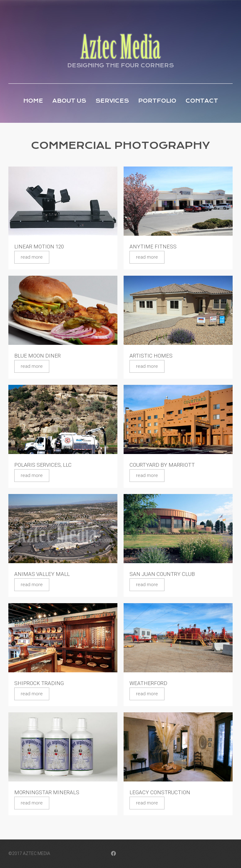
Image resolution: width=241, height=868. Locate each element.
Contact (202, 101)
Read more (32, 257)
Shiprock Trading (39, 683)
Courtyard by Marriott (162, 465)
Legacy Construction (160, 792)
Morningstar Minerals (47, 792)
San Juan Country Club (162, 574)
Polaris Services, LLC (43, 465)
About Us (69, 101)
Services (112, 101)
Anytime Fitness (153, 247)
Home (33, 101)
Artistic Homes (151, 356)
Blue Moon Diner (37, 356)
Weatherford (148, 683)
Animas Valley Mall (42, 574)
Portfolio (157, 101)
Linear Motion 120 (39, 247)
